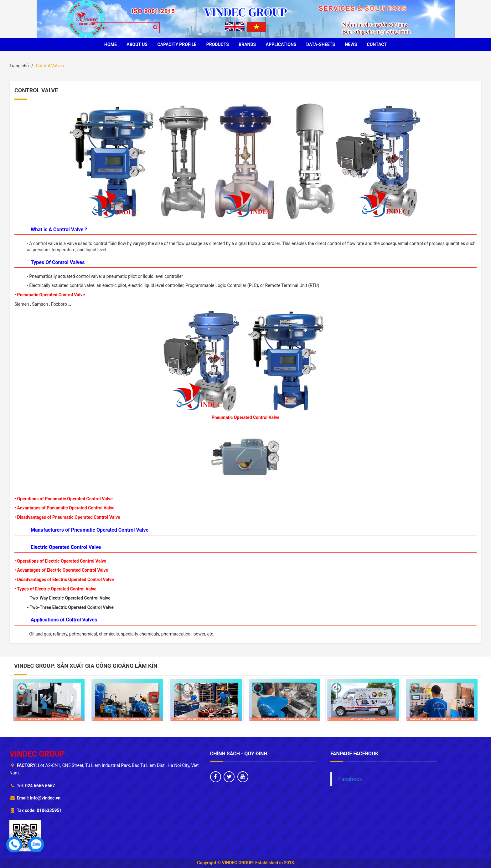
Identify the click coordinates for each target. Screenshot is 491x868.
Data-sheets (321, 44)
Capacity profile (177, 44)
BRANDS (247, 44)
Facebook (350, 779)
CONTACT (377, 44)
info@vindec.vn (45, 798)
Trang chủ (19, 66)
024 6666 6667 (40, 786)
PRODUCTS (218, 44)
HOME (111, 44)
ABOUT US (137, 44)
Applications (281, 44)
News (351, 44)
